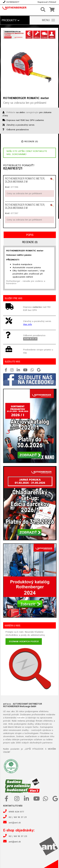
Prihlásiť (53, 2)
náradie (21, 718)
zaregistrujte (32, 112)
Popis (30, 235)
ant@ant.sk (15, 823)
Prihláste (11, 112)
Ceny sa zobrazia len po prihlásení (25, 103)
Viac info (28, 324)
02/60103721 (13, 169)
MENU (48, 20)
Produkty (11, 20)
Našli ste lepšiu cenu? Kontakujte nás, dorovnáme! (27, 153)
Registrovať (42, 2)
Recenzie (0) (29, 142)
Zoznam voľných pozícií (24, 642)
